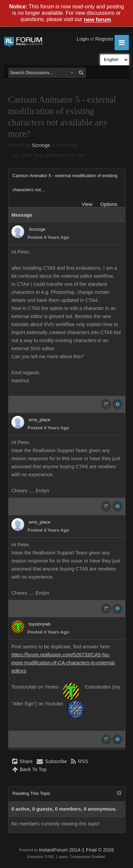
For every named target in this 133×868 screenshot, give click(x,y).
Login (83, 39)
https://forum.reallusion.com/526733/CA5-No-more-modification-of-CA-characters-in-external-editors (63, 663)
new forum (98, 20)
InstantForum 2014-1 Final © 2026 (76, 850)
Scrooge (41, 145)
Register (104, 39)
